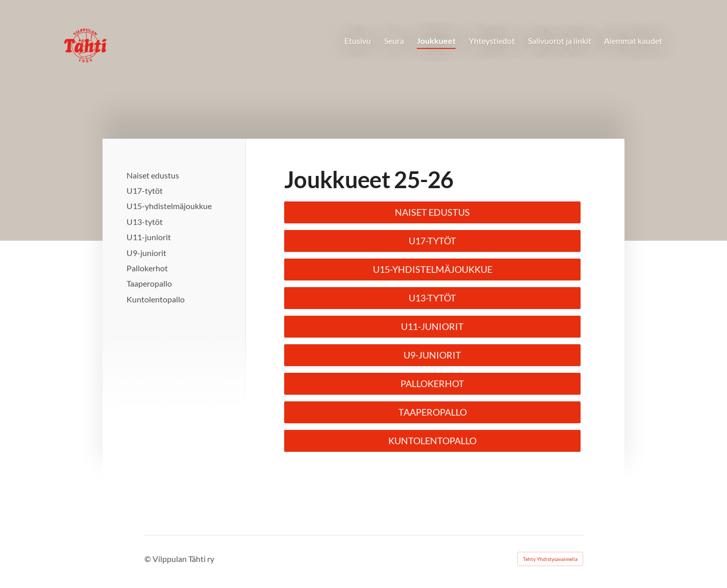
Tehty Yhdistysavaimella (550, 559)
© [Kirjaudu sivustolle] (148, 559)
